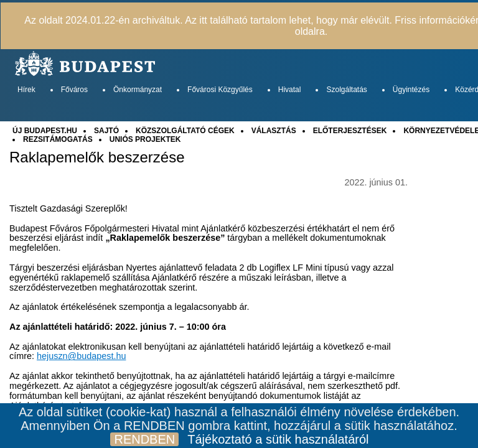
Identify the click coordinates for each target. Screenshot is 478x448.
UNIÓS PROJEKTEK (145, 139)
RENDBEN (144, 439)
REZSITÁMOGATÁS (58, 139)
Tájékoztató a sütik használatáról (278, 439)
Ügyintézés (411, 90)
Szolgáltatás (346, 90)
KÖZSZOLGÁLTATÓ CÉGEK (185, 131)
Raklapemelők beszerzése (97, 157)
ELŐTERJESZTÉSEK (350, 131)
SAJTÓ (106, 131)
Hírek (26, 90)
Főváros (74, 90)
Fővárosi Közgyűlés (220, 90)
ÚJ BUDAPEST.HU (45, 131)
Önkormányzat (138, 90)
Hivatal (290, 90)
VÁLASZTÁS (274, 131)
